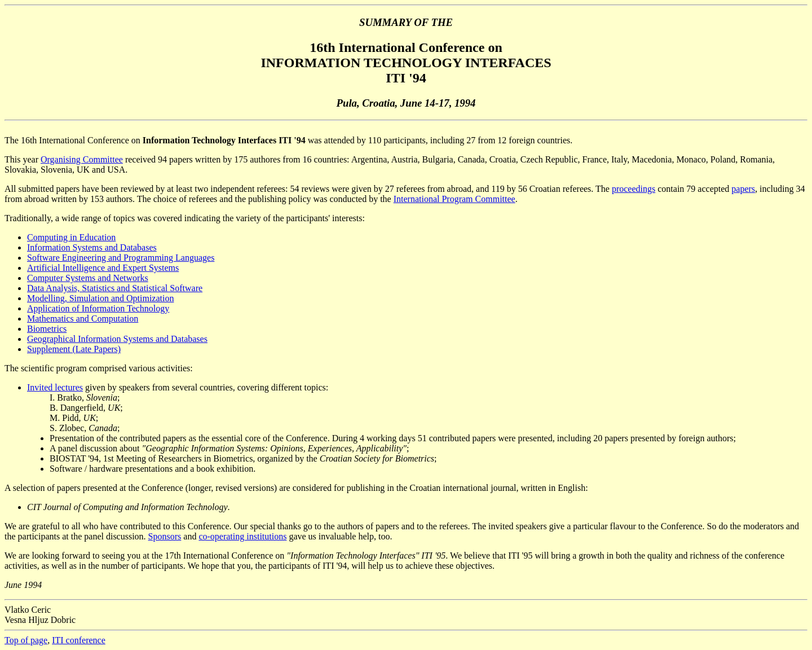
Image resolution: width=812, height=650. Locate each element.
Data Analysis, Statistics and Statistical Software (115, 288)
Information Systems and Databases (92, 247)
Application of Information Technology (98, 308)
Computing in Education (71, 237)
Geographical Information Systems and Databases (117, 339)
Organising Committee (82, 159)
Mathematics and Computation (83, 319)
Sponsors (165, 536)
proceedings (634, 189)
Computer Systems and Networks (88, 278)
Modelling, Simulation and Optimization (100, 298)
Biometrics (47, 329)
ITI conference (79, 640)
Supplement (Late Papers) (74, 349)
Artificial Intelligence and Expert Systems (103, 268)
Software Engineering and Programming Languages (121, 258)
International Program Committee (454, 199)
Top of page (26, 640)
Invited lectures (55, 387)
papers (743, 189)
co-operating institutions (242, 536)
